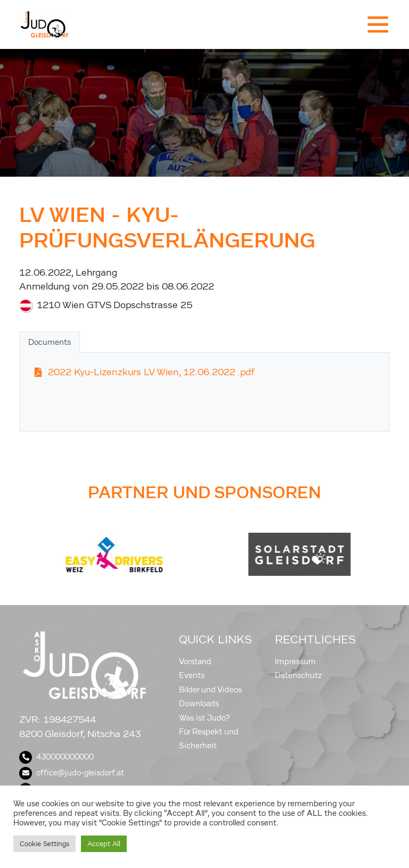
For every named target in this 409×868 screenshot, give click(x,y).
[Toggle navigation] (377, 24)
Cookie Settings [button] (44, 844)
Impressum (295, 662)
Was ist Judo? (204, 718)
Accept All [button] (104, 844)
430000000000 (56, 757)
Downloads (199, 704)
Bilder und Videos (210, 690)
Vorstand (195, 662)
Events (192, 675)
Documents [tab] (50, 342)
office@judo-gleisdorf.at (72, 773)
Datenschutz (298, 675)
